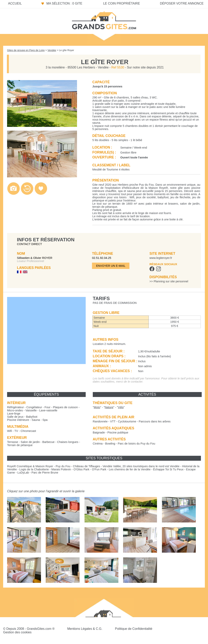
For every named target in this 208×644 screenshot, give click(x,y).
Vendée (52, 50)
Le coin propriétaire (122, 3)
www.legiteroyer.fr (161, 258)
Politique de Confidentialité (134, 629)
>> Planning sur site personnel (169, 281)
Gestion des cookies (17, 632)
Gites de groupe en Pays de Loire (26, 50)
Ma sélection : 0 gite (64, 3)
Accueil (15, 3)
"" (97, 407)
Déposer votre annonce (182, 3)
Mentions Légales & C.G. (85, 629)
